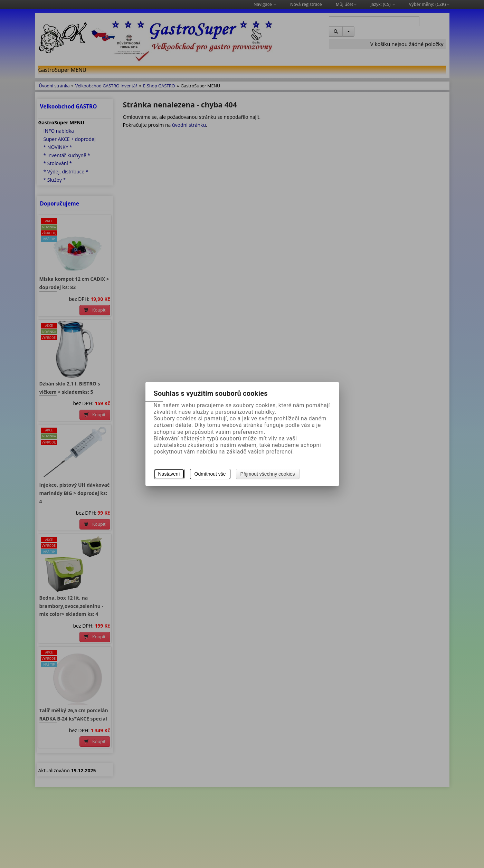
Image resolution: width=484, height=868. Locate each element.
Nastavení (169, 474)
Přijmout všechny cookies (268, 474)
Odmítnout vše (210, 474)
